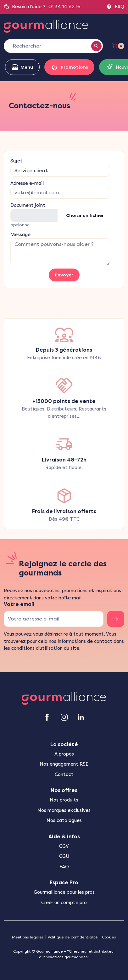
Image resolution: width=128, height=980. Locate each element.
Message (20, 235)
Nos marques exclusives (64, 810)
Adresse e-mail (27, 183)
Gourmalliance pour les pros (64, 892)
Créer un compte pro (64, 903)
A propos (64, 754)
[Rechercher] (50, 46)
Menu (22, 67)
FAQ (115, 7)
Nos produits (64, 800)
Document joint (28, 205)
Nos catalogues (64, 820)
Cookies (109, 937)
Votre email (19, 604)
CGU (64, 856)
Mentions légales (28, 937)
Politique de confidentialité (73, 937)
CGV (64, 846)
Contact (64, 774)
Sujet (17, 161)
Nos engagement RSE (64, 764)
